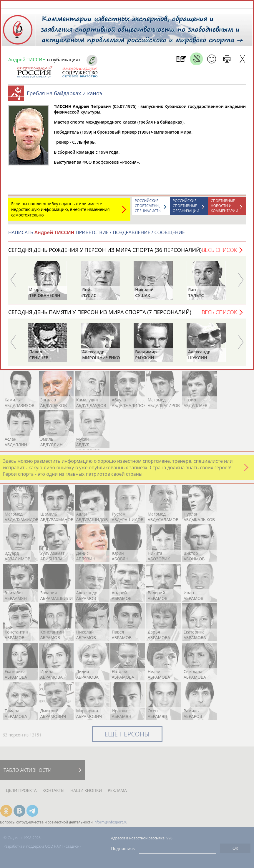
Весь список (219, 253)
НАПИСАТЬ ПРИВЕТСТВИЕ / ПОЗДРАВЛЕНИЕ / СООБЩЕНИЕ (97, 235)
